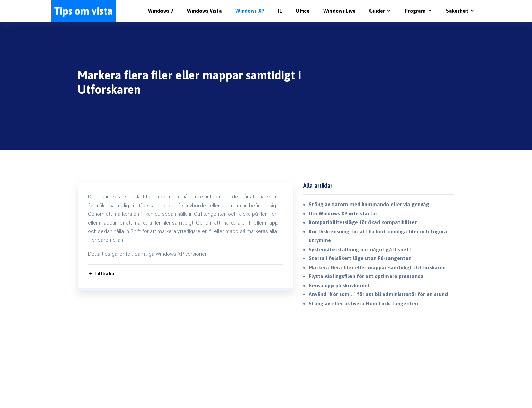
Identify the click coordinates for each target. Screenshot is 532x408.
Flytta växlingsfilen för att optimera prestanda (366, 276)
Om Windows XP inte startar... (345, 213)
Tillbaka (101, 274)
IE (280, 11)
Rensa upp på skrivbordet (339, 285)
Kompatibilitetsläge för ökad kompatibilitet (363, 222)
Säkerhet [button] (457, 11)
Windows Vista (204, 11)
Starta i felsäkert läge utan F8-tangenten (360, 258)
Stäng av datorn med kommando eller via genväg (369, 204)
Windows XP (250, 11)
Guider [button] (377, 11)
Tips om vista (83, 11)
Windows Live (339, 11)
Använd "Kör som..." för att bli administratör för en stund (378, 294)
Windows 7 (161, 11)
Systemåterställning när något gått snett (360, 249)
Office (303, 11)
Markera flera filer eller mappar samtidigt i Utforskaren (377, 267)
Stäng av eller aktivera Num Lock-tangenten (363, 303)
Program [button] (415, 11)
